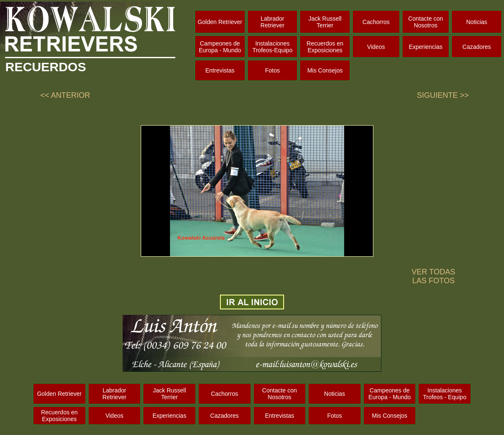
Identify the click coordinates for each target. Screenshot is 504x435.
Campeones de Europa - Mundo (220, 47)
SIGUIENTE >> (443, 95)
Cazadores (477, 47)
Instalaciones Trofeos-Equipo (272, 47)
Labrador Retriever (272, 22)
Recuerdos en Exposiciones (325, 47)
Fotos (272, 70)
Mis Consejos (325, 70)
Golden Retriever (220, 22)
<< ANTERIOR (65, 95)
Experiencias (426, 47)
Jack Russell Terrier (325, 22)
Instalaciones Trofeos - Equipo (445, 394)
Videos (376, 47)
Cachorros (376, 22)
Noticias (477, 22)
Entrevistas (220, 70)
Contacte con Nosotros (426, 22)
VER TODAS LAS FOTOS (433, 276)
